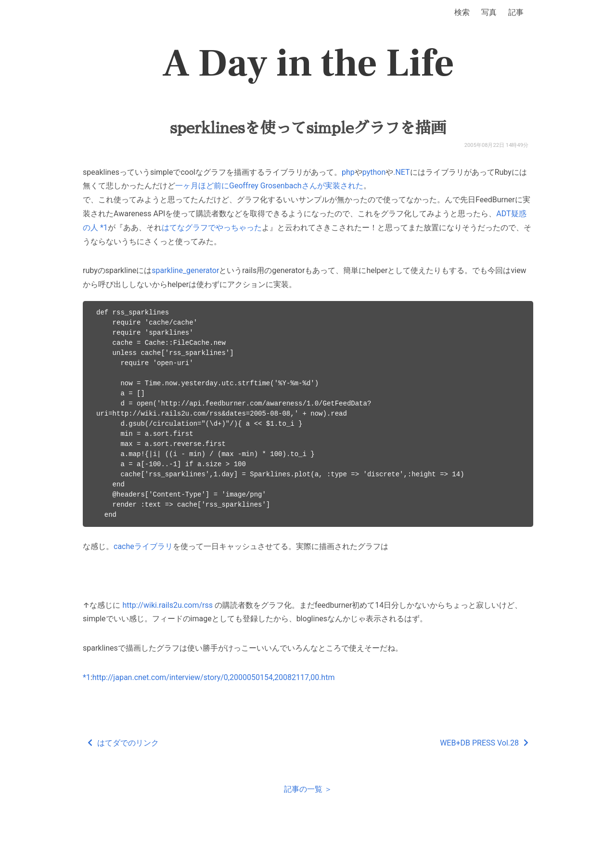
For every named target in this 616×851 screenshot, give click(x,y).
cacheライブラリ (143, 546)
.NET (401, 172)
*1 (104, 228)
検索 (462, 12)
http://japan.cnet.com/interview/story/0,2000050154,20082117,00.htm (214, 677)
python (374, 172)
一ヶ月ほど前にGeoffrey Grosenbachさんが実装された (269, 186)
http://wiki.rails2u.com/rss (167, 605)
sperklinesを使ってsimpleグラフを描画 (308, 128)
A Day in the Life (308, 64)
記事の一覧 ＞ (308, 789)
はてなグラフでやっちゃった (212, 228)
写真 (489, 12)
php (348, 172)
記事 (516, 12)
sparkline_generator (185, 270)
